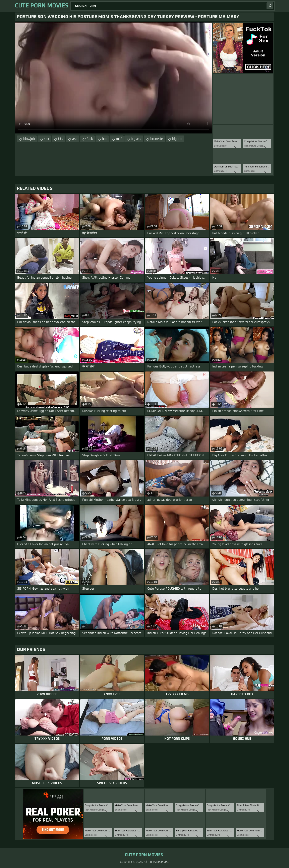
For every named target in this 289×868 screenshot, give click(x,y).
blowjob (29, 139)
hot (104, 139)
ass (75, 139)
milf (119, 139)
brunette (157, 139)
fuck (90, 139)
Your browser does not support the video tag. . (114, 78)
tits (61, 139)
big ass (136, 139)
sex (46, 139)
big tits (177, 139)
